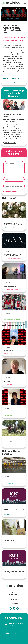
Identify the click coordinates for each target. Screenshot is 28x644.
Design (10, 77)
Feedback (19, 82)
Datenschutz (4, 638)
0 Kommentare (21, 40)
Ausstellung (17, 77)
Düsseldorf (6, 39)
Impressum (24, 638)
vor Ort (10, 72)
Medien (13, 77)
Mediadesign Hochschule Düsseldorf (17, 38)
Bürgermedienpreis (7, 78)
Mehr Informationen (10, 142)
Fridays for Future (15, 78)
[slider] (14, 14)
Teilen (9, 82)
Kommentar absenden (11, 192)
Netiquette (14, 638)
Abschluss (6, 77)
